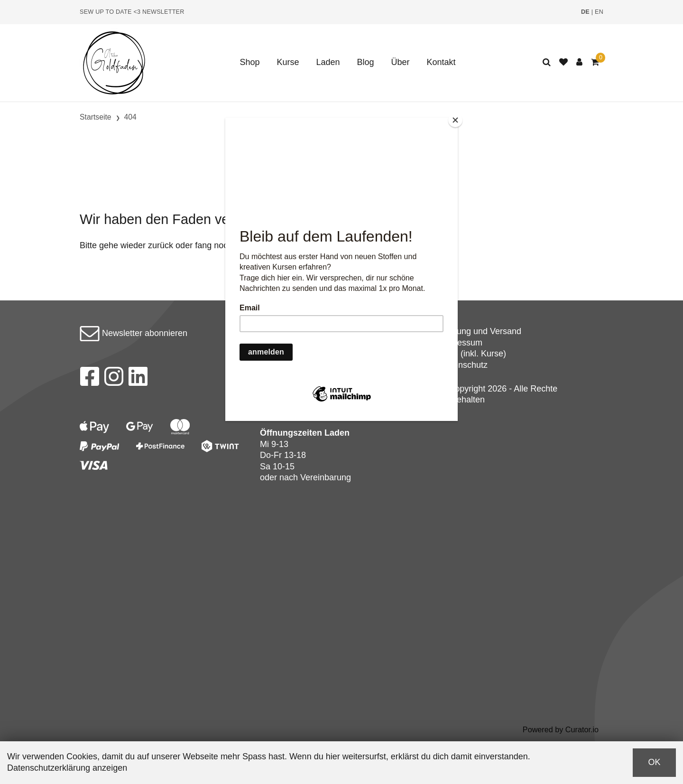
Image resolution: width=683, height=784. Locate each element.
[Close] (455, 120)
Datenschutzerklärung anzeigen (67, 768)
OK (654, 762)
